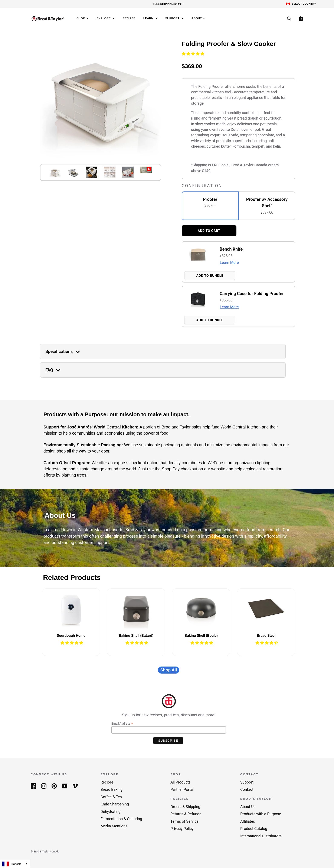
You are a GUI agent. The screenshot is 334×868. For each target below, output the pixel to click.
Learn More (229, 263)
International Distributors (261, 836)
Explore (106, 18)
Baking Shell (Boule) (201, 636)
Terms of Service (184, 821)
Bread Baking (112, 789)
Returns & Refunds (186, 814)
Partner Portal (182, 789)
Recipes (129, 18)
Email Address (122, 724)
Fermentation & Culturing (121, 819)
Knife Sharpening (115, 804)
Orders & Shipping (185, 807)
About (198, 18)
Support (174, 18)
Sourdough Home (71, 636)
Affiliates (248, 821)
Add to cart (209, 231)
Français (12, 864)
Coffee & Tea (111, 797)
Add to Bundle (210, 276)
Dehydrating (111, 812)
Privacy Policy (182, 829)
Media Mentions (114, 826)
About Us (248, 807)
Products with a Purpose (261, 814)
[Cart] (301, 18)
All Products (181, 782)
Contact (247, 789)
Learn (150, 18)
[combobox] (15, 864)
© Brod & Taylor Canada (45, 852)
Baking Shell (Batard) (136, 636)
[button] (193, 54)
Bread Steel (266, 636)
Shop (83, 18)
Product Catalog (254, 829)
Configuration (202, 186)
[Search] (289, 19)
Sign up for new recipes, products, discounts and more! (169, 715)
